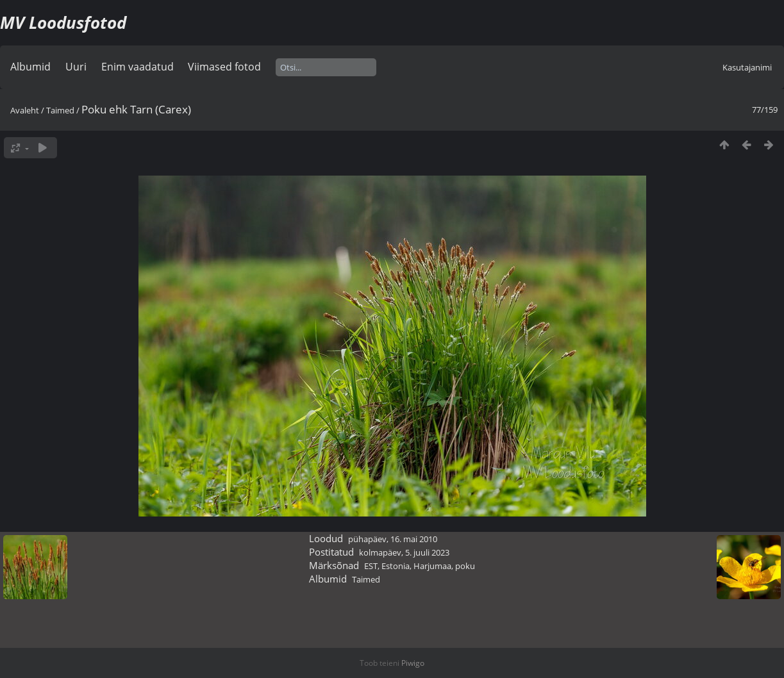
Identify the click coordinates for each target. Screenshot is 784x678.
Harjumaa (432, 566)
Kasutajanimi (747, 67)
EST (371, 566)
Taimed (60, 110)
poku (465, 566)
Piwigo (413, 663)
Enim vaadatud (138, 67)
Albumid (30, 67)
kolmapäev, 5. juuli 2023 (404, 552)
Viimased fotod (224, 67)
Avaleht (25, 110)
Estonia (396, 566)
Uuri (76, 67)
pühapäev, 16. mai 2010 (393, 539)
